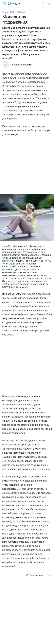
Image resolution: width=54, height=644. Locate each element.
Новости (22, 12)
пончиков (8, 261)
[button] (27, 218)
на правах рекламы (22, 65)
